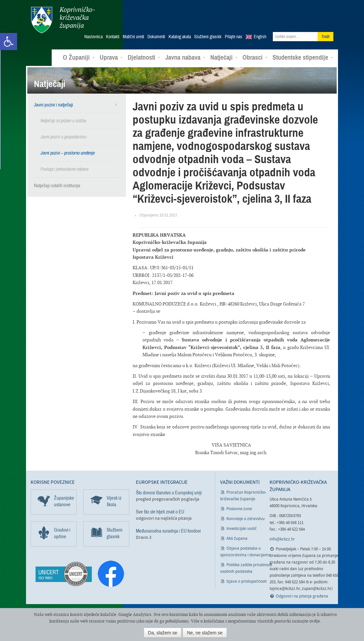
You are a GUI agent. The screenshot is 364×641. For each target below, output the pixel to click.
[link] (9, 42)
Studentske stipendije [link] (303, 57)
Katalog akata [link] (180, 37)
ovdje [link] (315, 621)
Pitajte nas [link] (234, 37)
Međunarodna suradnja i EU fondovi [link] (168, 531)
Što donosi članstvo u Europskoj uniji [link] (169, 492)
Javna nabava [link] (185, 57)
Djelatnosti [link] (144, 57)
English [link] (260, 37)
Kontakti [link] (113, 37)
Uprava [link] (111, 57)
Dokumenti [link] (156, 37)
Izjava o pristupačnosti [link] (247, 581)
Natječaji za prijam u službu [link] (63, 120)
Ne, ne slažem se (205, 633)
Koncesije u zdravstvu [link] (246, 518)
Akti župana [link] (237, 538)
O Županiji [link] (79, 57)
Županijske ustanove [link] (64, 501)
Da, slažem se (163, 633)
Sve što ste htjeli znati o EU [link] (160, 511)
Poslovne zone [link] (239, 508)
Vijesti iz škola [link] (114, 501)
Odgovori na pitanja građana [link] (302, 596)
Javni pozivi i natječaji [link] (53, 104)
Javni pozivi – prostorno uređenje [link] (68, 153)
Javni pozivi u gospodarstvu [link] (63, 137)
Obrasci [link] (255, 57)
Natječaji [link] (224, 57)
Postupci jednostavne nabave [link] (65, 169)
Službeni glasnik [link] (208, 37)
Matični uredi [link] (133, 37)
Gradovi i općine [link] (62, 533)
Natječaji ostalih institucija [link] (57, 185)
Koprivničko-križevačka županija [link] (63, 20)
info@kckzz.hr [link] (282, 539)
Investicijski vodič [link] (242, 528)
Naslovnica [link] (93, 37)
